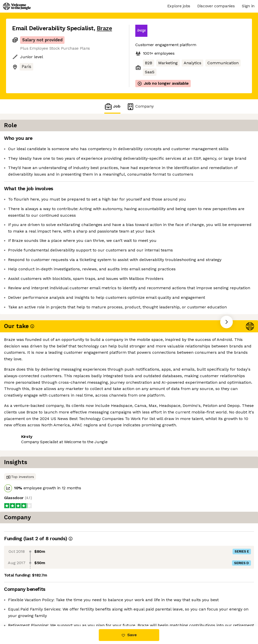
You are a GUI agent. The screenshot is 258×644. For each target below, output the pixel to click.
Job (112, 106)
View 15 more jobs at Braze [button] (74, 449)
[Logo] (17, 6)
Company (140, 106)
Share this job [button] (26, 449)
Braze (104, 28)
